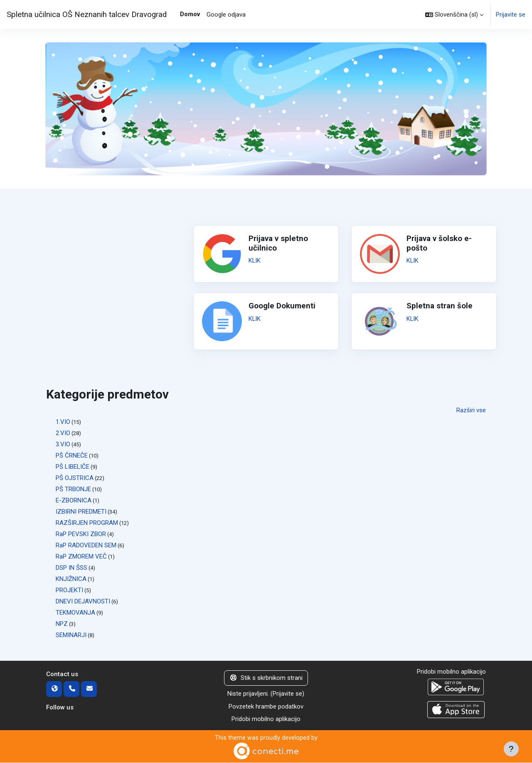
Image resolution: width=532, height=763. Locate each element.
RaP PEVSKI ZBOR (81, 534)
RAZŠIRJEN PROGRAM (87, 523)
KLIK (255, 261)
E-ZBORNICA (74, 500)
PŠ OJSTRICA (75, 478)
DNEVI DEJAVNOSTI (83, 601)
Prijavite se (511, 15)
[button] (454, 15)
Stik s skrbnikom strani (266, 678)
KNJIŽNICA (71, 579)
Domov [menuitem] (190, 14)
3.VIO (63, 444)
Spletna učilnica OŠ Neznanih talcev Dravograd (87, 15)
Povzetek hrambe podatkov (266, 706)
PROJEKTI (69, 590)
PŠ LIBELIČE (73, 467)
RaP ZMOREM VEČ (81, 556)
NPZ (62, 624)
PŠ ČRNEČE (72, 455)
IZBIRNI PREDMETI (81, 512)
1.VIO (63, 422)
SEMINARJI (71, 635)
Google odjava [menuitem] (226, 15)
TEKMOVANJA (75, 613)
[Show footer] (511, 749)
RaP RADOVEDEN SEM (86, 545)
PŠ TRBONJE (73, 489)
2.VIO (63, 433)
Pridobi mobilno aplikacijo (266, 719)
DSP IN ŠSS (71, 568)
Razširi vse (471, 410)
